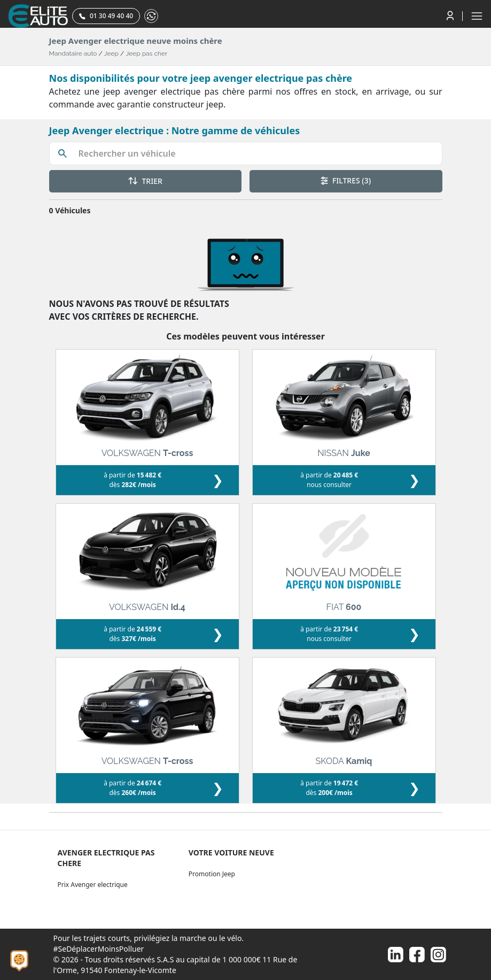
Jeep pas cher (146, 53)
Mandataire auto (73, 53)
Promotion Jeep (212, 874)
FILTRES (346, 180)
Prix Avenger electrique (93, 885)
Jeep (111, 53)
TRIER (145, 181)
